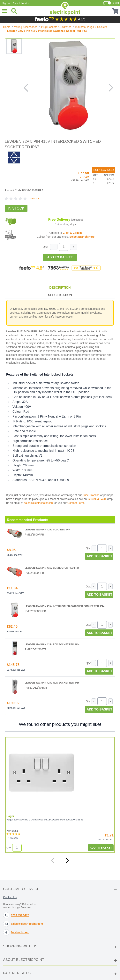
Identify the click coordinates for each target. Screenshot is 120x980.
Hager (10, 816)
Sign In (6, 3)
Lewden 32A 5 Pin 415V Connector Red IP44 (52, 568)
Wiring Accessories (26, 27)
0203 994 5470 (97, 499)
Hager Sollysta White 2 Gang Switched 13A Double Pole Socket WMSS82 (45, 820)
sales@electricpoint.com (39, 503)
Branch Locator (21, 3)
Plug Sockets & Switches (56, 27)
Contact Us (10, 897)
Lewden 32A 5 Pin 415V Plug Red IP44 (48, 530)
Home (7, 27)
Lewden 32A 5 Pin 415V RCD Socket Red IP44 (52, 644)
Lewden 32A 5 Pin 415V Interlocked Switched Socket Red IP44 (65, 606)
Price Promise (91, 495)
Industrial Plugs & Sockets (91, 27)
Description (60, 288)
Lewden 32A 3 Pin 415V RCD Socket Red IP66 (52, 683)
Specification (60, 295)
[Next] (67, 860)
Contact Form (76, 503)
